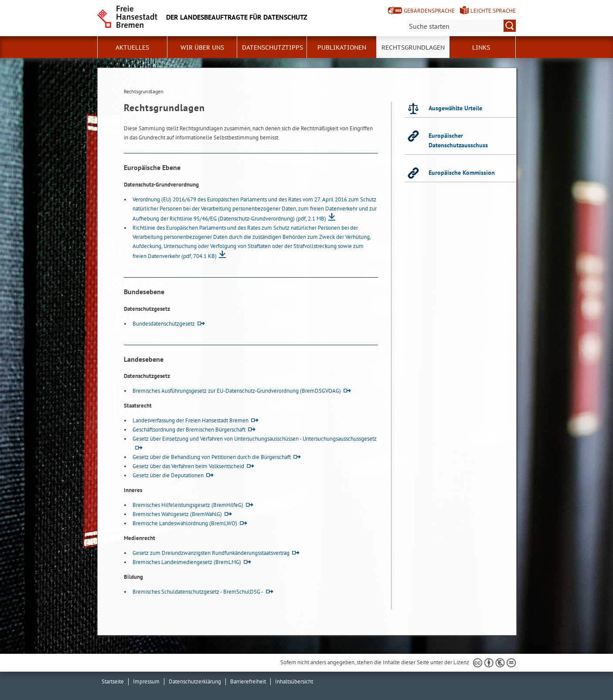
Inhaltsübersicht (294, 681)
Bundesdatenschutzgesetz (164, 324)
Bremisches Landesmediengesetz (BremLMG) (187, 562)
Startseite (113, 681)
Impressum (146, 681)
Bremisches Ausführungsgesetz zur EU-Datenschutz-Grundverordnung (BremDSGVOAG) (237, 391)
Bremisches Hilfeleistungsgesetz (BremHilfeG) (188, 505)
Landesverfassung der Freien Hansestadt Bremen (191, 420)
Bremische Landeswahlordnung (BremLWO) (185, 523)
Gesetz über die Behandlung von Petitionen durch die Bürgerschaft (212, 457)
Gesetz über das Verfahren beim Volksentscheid (188, 466)
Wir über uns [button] (202, 48)
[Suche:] (461, 26)
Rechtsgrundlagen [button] (413, 48)
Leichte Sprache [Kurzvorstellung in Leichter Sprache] (493, 11)
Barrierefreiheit (248, 681)
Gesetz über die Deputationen (168, 475)
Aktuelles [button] (132, 48)
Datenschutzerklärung (195, 681)
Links (481, 48)
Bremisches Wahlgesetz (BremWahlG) (177, 514)
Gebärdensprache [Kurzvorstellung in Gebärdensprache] (429, 11)
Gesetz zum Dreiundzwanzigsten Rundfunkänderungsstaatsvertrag (211, 553)
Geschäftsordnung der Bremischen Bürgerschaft (189, 430)
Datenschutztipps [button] (272, 48)
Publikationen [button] (342, 48)
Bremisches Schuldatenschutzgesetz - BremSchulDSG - (198, 592)
